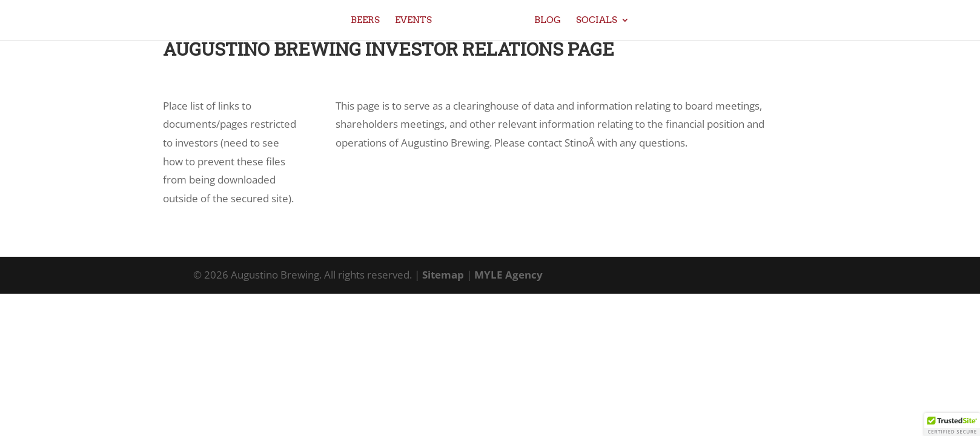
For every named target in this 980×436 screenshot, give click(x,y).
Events (413, 21)
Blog (548, 21)
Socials (597, 21)
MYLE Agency (508, 275)
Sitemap (443, 275)
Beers (365, 21)
